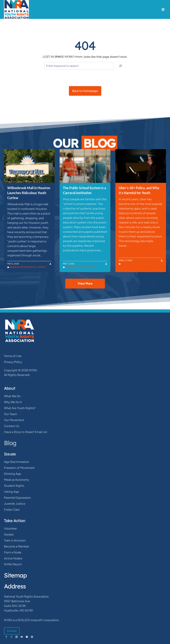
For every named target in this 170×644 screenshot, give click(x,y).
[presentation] (29, 166)
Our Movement (14, 420)
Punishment (72, 267)
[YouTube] (22, 637)
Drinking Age (13, 474)
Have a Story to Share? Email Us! (26, 432)
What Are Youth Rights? (20, 408)
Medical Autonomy (17, 480)
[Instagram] (17, 637)
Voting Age (11, 492)
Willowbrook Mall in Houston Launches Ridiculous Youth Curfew (29, 193)
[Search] (121, 66)
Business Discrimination (23, 267)
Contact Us (12, 426)
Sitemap (15, 575)
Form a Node (13, 552)
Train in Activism (15, 540)
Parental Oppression (17, 498)
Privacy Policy (13, 362)
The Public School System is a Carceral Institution (84, 190)
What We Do (12, 396)
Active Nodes (13, 558)
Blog (10, 443)
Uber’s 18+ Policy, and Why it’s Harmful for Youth (139, 190)
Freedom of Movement (19, 468)
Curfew (41, 267)
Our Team (10, 414)
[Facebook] (6, 637)
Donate (9, 535)
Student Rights (88, 267)
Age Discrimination (17, 462)
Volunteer (10, 529)
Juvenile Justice (15, 504)
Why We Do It (13, 402)
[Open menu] (163, 10)
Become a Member (17, 546)
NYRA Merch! (13, 564)
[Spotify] (32, 637)
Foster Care (12, 510)
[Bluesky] (27, 637)
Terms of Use (13, 356)
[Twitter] (11, 637)
